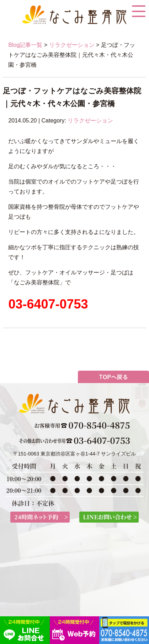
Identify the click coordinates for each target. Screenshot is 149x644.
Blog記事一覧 (25, 45)
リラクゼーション (72, 45)
